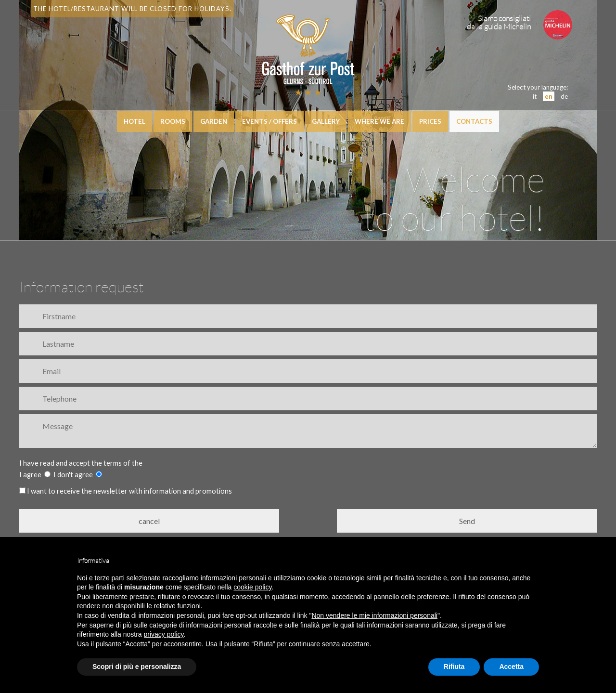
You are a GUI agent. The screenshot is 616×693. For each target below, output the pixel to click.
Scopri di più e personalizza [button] (137, 667)
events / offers (269, 121)
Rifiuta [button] (454, 667)
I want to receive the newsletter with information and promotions (126, 491)
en (549, 96)
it (535, 96)
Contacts (474, 121)
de (564, 96)
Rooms (173, 121)
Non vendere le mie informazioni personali (374, 615)
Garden (214, 121)
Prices (430, 121)
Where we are (379, 121)
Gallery (326, 121)
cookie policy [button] (252, 587)
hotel (135, 121)
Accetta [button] (511, 667)
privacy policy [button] (164, 634)
